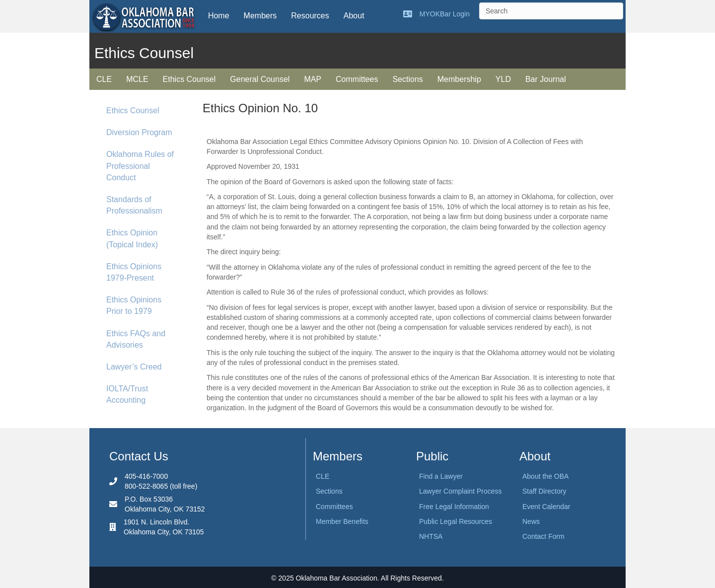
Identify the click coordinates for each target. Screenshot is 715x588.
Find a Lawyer (441, 476)
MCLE (137, 79)
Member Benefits (342, 521)
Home (219, 16)
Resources (310, 16)
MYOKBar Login (445, 14)
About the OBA (545, 476)
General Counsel (260, 79)
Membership (459, 79)
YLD (503, 79)
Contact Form (543, 536)
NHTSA (431, 536)
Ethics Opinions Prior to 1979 (134, 305)
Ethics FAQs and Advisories (136, 339)
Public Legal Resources (456, 521)
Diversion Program (139, 132)
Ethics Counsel (189, 79)
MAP (313, 79)
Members (260, 16)
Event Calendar (546, 507)
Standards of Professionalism (134, 205)
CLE (104, 79)
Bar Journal (546, 79)
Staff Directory (544, 491)
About (354, 16)
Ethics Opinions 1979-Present (134, 272)
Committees (357, 79)
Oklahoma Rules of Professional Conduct (140, 166)
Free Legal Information (454, 507)
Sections (407, 79)
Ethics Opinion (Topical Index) (132, 238)
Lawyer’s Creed (134, 367)
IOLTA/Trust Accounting (127, 394)
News (531, 521)
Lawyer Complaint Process (461, 491)
